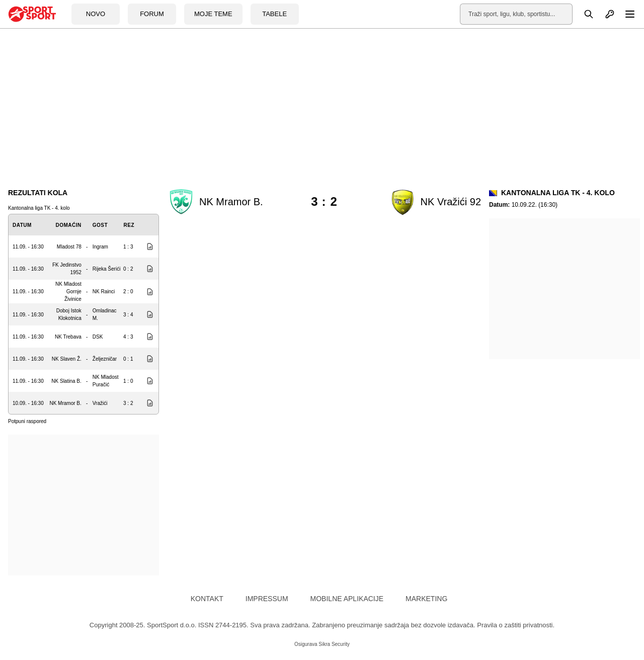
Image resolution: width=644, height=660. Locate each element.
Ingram (100, 247)
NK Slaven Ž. (67, 359)
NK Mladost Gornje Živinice (68, 292)
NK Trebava (68, 337)
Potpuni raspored (27, 421)
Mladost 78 (69, 247)
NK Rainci (104, 292)
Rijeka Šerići (107, 269)
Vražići (100, 403)
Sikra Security (334, 644)
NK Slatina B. (66, 381)
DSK (98, 337)
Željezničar (105, 359)
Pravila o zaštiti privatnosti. (516, 625)
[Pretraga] (583, 14)
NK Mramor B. (65, 403)
